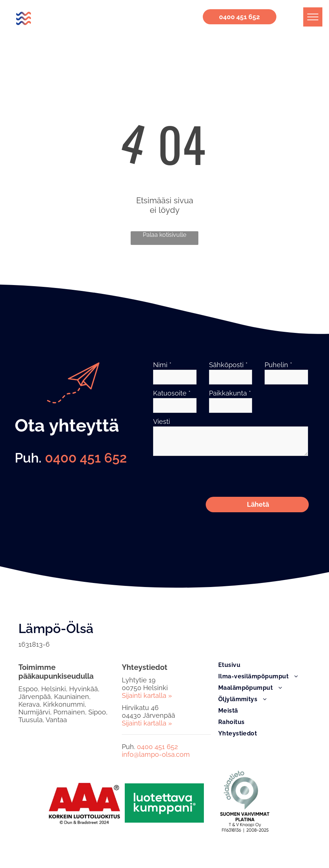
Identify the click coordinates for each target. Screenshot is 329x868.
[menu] (313, 17)
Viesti (162, 421)
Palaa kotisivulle (164, 235)
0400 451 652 (86, 458)
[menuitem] (264, 632)
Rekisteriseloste (32, 847)
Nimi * (162, 365)
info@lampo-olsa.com (156, 722)
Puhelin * (278, 365)
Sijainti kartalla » (147, 663)
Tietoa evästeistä (75, 847)
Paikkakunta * (230, 393)
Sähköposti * (228, 365)
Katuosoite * (172, 393)
